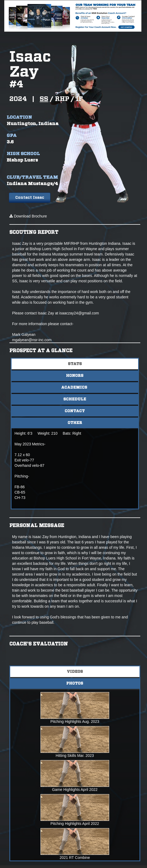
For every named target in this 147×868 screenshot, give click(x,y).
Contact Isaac (30, 198)
